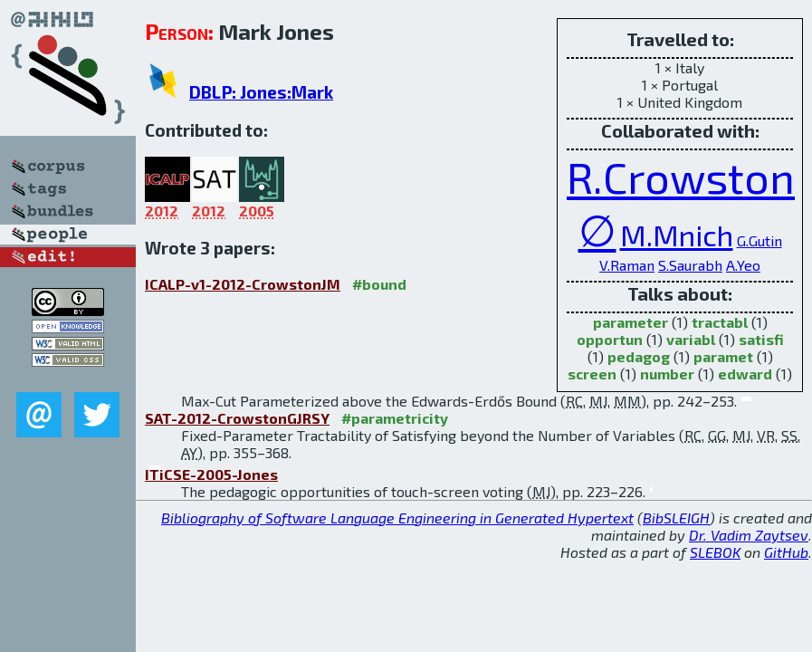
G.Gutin (759, 240)
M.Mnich (677, 235)
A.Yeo (743, 265)
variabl (691, 339)
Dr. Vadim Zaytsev (749, 535)
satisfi (761, 339)
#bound (379, 284)
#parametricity (395, 418)
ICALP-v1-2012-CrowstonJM (243, 284)
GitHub (786, 552)
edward (745, 374)
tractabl (720, 322)
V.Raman (627, 265)
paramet (723, 356)
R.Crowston (681, 177)
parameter (630, 322)
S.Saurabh (690, 265)
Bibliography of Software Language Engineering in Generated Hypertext (397, 518)
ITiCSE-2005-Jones (211, 474)
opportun (610, 339)
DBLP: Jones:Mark (261, 92)
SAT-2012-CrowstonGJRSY (237, 418)
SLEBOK (715, 552)
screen (592, 374)
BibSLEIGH (676, 518)
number (667, 374)
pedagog (639, 356)
